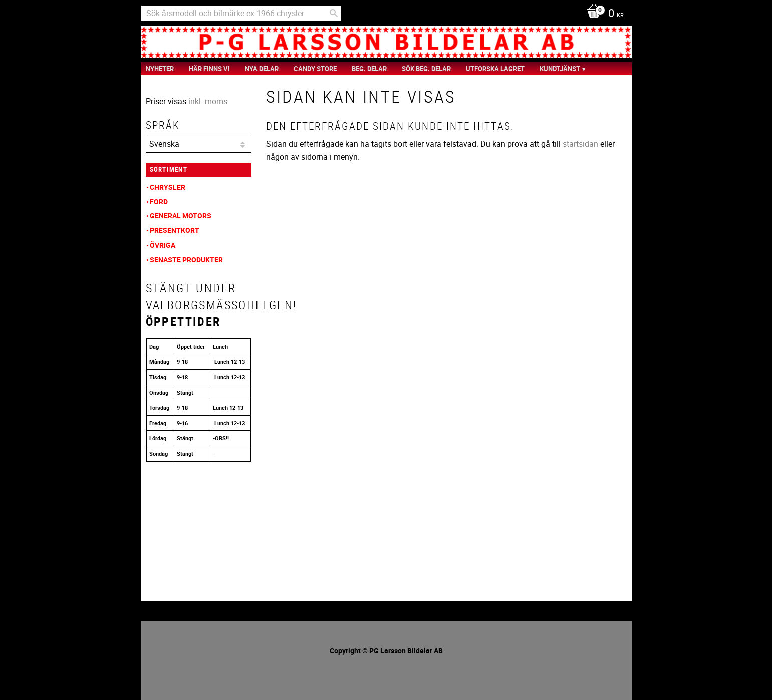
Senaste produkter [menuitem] (186, 259)
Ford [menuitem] (159, 202)
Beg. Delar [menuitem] (369, 69)
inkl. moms (208, 101)
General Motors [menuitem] (181, 216)
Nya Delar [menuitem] (262, 69)
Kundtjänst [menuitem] (560, 69)
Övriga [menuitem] (163, 245)
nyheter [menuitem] (160, 69)
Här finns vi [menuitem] (209, 69)
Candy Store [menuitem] (315, 69)
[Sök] (334, 13)
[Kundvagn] (602, 14)
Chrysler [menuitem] (168, 187)
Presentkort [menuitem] (175, 230)
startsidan (580, 144)
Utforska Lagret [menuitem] (495, 69)
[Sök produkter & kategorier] (241, 13)
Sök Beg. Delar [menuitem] (426, 69)
